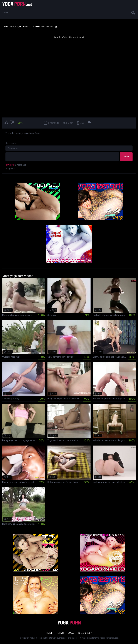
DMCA (71, 633)
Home (50, 633)
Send (126, 157)
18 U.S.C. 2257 (85, 633)
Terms (60, 633)
